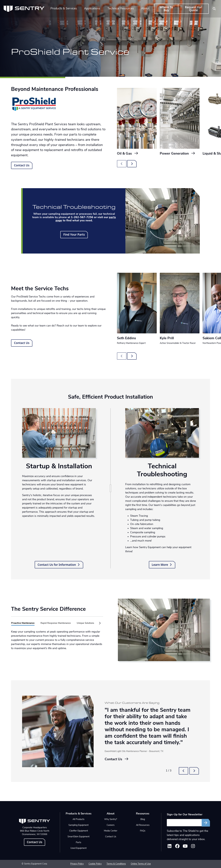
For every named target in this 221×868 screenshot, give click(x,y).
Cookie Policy (95, 864)
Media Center (111, 831)
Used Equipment (79, 848)
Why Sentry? (111, 819)
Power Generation (177, 154)
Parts (79, 843)
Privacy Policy (77, 864)
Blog (143, 819)
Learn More (162, 565)
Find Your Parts (74, 235)
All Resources (143, 825)
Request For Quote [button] (193, 9)
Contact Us (22, 165)
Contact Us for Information (59, 565)
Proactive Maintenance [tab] (23, 623)
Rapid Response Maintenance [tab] (56, 623)
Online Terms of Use (141, 864)
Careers (111, 825)
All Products (79, 819)
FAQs (143, 831)
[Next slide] (132, 164)
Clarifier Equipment (79, 831)
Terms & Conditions (116, 864)
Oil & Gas (128, 154)
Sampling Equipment (79, 825)
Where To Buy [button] (166, 9)
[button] (99, 623)
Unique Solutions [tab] (85, 623)
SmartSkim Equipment (79, 837)
